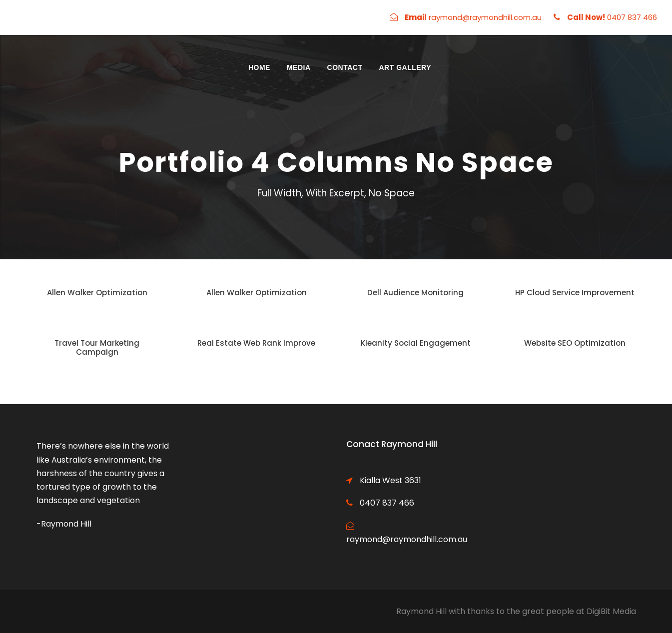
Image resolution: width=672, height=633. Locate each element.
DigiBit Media (611, 611)
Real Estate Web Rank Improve (256, 343)
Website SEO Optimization (575, 343)
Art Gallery (405, 67)
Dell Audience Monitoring (415, 293)
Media (299, 67)
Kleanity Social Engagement (416, 343)
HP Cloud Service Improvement (575, 293)
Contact (345, 67)
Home (259, 67)
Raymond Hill (421, 611)
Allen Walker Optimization (97, 293)
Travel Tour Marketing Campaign (97, 347)
